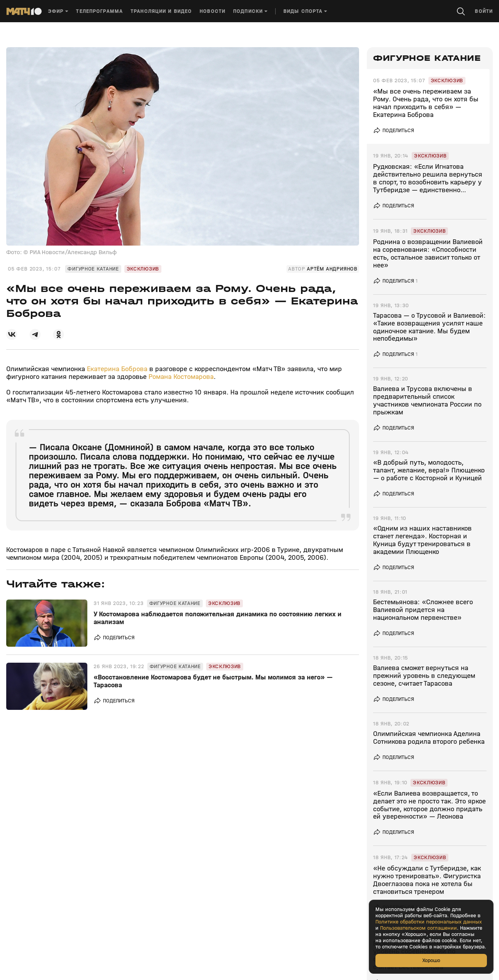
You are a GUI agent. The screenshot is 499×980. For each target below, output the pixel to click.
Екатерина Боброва (117, 369)
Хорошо (431, 960)
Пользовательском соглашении (418, 928)
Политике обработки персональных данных (429, 922)
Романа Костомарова (181, 377)
